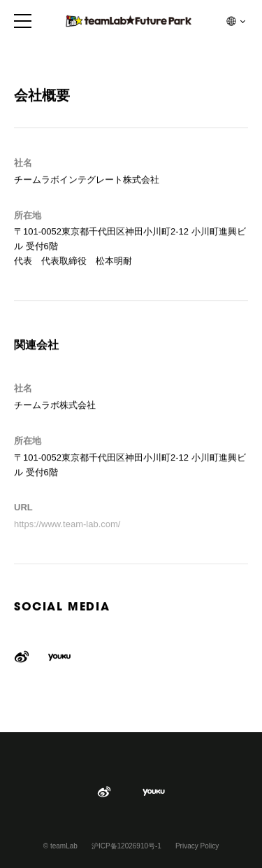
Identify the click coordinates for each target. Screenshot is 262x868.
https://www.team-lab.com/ (67, 525)
